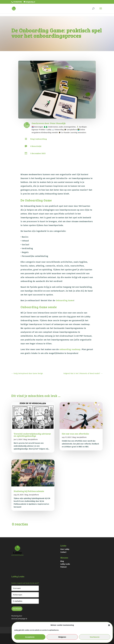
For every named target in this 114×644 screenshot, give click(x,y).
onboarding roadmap (70, 349)
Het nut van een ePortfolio (75, 434)
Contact (63, 552)
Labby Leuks (65, 564)
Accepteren (30, 637)
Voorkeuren (95, 637)
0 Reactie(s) (36, 146)
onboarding (41, 139)
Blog (62, 561)
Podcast (63, 567)
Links (63, 546)
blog (32, 139)
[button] (109, 625)
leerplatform (33, 440)
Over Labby (65, 549)
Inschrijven (17, 609)
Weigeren (62, 637)
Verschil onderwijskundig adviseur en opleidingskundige (32, 435)
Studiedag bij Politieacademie (29, 491)
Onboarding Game (65, 300)
